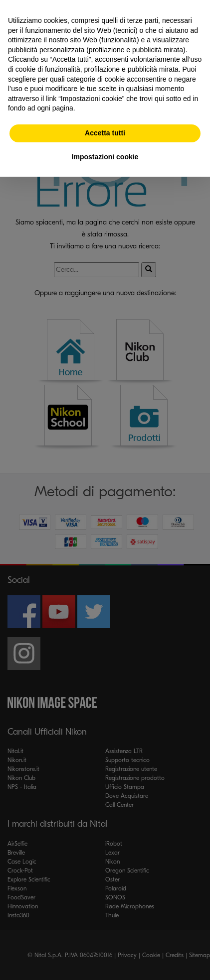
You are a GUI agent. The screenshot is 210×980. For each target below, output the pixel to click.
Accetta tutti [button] (105, 133)
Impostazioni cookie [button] (105, 157)
